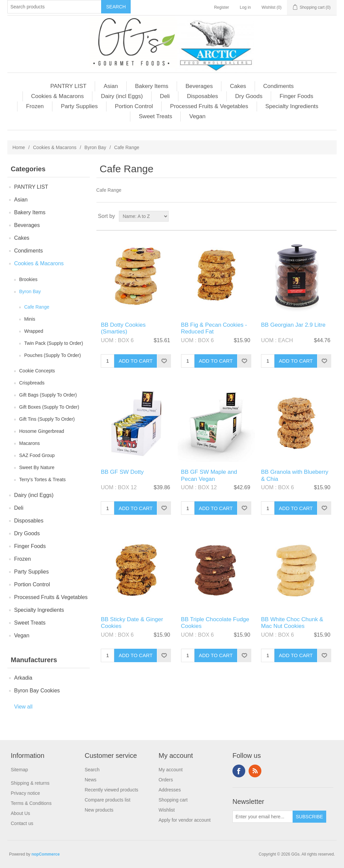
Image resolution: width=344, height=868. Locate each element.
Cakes (238, 86)
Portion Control (134, 106)
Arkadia (23, 678)
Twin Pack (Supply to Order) (54, 343)
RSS (255, 771)
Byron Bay (95, 147)
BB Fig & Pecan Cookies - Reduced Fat (214, 328)
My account (171, 770)
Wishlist (167, 810)
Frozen (35, 106)
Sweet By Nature (37, 467)
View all (23, 707)
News (91, 780)
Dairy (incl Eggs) (122, 96)
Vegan (197, 116)
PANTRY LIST (69, 86)
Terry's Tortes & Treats (42, 479)
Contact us (22, 823)
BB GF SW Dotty (122, 472)
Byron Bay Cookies (37, 691)
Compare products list (107, 800)
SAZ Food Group (37, 455)
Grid (319, 216)
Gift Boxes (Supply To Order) (49, 407)
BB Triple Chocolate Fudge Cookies (215, 623)
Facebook (239, 771)
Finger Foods (296, 96)
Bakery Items (152, 86)
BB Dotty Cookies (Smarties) (123, 328)
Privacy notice (25, 793)
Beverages (199, 86)
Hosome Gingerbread (42, 431)
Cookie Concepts (37, 371)
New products (99, 810)
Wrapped (34, 331)
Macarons (29, 443)
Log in (245, 7)
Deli (165, 96)
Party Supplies (79, 106)
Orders (166, 780)
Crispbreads (32, 383)
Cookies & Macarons (58, 96)
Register (222, 7)
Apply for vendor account (185, 820)
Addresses (170, 790)
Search (92, 770)
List (331, 216)
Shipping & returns (30, 783)
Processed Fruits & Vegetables (209, 106)
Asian (111, 86)
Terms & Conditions (31, 803)
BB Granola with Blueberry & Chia (295, 475)
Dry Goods (249, 96)
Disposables (202, 96)
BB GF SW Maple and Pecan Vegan (209, 475)
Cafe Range (37, 307)
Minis (30, 319)
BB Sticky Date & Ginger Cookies (132, 623)
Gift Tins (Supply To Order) (47, 419)
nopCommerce (46, 854)
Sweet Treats (155, 116)
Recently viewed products (112, 790)
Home (19, 147)
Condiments (279, 86)
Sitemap (19, 770)
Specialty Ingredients (292, 106)
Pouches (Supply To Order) (53, 355)
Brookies (28, 279)
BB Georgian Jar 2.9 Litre (293, 325)
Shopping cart (173, 800)
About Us (20, 813)
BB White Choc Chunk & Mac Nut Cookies (292, 623)
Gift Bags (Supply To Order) (48, 395)
